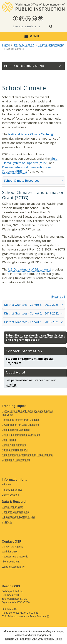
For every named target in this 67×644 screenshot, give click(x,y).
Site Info (25, 639)
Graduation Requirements (16, 460)
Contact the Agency (12, 547)
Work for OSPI (10, 552)
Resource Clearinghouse (15, 512)
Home (6, 45)
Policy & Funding (24, 45)
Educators (7, 485)
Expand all (58, 297)
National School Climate (31, 134)
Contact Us (11, 639)
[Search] (30, 27)
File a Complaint (11, 562)
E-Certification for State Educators (20, 425)
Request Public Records (15, 557)
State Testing (9, 440)
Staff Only (38, 639)
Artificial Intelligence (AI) (15, 450)
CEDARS (7, 522)
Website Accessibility (13, 567)
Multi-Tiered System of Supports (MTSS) (30, 161)
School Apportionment (14, 445)
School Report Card (13, 507)
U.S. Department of (30, 269)
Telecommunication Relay (29, 616)
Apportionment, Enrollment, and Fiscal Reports (27, 455)
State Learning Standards (16, 430)
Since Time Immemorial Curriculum (21, 435)
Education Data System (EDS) (18, 517)
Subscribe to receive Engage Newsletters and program (35, 338)
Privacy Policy (54, 639)
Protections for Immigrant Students (21, 420)
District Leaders (10, 495)
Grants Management (51, 45)
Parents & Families (12, 490)
